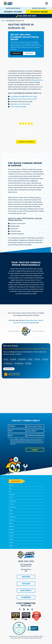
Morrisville (12, 526)
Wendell (11, 542)
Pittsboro (11, 530)
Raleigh (11, 485)
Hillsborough (12, 517)
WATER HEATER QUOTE (13, 8)
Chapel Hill (12, 495)
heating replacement (31, 320)
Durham (11, 498)
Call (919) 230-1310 (26, 16)
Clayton (11, 536)
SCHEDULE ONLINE (39, 12)
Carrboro (11, 539)
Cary (10, 491)
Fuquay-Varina (13, 507)
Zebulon (11, 545)
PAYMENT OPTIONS (13, 12)
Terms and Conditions (23, 638)
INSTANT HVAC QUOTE (39, 8)
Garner (11, 510)
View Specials (29, 53)
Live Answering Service (28, 374)
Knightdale (12, 520)
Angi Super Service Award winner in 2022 (24, 99)
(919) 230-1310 (26, 561)
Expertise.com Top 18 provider (20, 104)
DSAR (40, 638)
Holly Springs (12, 501)
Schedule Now (17, 53)
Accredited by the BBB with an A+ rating (23, 96)
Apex (10, 488)
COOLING (26, 584)
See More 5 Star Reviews (26, 142)
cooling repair (25, 323)
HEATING (26, 577)
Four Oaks (12, 504)
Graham (11, 514)
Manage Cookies (34, 638)
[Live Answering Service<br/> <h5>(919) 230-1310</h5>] (6, 374)
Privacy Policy (13, 444)
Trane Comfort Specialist (18, 107)
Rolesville (12, 533)
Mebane (11, 523)
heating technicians (37, 80)
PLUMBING (26, 598)
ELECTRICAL (26, 591)
